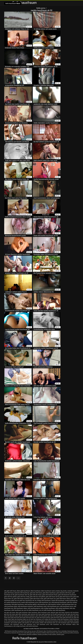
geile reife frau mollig (23, 597)
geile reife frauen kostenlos (22, 599)
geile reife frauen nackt (37, 599)
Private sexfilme (52, 635)
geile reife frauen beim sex (30, 618)
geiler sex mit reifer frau (18, 601)
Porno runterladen (62, 631)
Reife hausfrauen (51, 633)
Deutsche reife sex (16, 633)
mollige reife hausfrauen (44, 601)
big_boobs (64, 591)
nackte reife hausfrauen (28, 603)
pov (50, 603)
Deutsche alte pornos (73, 631)
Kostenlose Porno (22, 631)
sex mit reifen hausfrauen (31, 610)
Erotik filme (15, 631)
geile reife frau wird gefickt (38, 597)
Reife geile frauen (31, 633)
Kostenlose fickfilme (41, 633)
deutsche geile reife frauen (58, 613)
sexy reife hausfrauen (59, 610)
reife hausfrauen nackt (40, 606)
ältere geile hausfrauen (23, 591)
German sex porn (32, 631)
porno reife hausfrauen (42, 603)
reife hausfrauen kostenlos (25, 606)
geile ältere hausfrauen (49, 593)
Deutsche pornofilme (68, 633)
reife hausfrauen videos (20, 608)
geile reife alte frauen (36, 595)
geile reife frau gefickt (10, 597)
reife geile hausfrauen (18, 604)
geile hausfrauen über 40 (22, 595)
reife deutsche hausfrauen (59, 603)
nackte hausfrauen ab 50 (13, 603)
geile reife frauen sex (50, 599)
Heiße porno (41, 8)
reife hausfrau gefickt (31, 604)
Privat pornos (8, 633)
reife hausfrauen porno (67, 606)
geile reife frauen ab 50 (66, 597)
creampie (70, 591)
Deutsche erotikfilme (32, 635)
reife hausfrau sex (42, 604)
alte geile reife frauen (10, 591)
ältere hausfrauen (36, 591)
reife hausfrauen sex (56, 624)
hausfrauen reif (30, 601)
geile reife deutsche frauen (50, 595)
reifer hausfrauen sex (17, 610)
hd (36, 601)
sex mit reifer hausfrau (46, 610)
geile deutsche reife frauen (64, 593)
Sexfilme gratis (60, 635)
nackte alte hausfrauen (58, 601)
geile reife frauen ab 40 (52, 597)
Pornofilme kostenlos (52, 631)
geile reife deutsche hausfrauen (67, 595)
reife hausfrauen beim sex (69, 604)
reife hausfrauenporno (34, 608)
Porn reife (24, 633)
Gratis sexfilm (59, 633)
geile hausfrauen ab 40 (48, 614)
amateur (58, 591)
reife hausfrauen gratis (11, 606)
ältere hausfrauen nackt (48, 591)
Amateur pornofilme (43, 635)
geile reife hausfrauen (17, 619)
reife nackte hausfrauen (62, 608)
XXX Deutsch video (41, 631)
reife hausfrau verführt (54, 604)
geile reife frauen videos (63, 599)
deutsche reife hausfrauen (22, 593)
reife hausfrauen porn (53, 606)
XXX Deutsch (8, 631)
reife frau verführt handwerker (66, 621)
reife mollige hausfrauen (48, 608)
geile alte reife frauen (36, 593)
